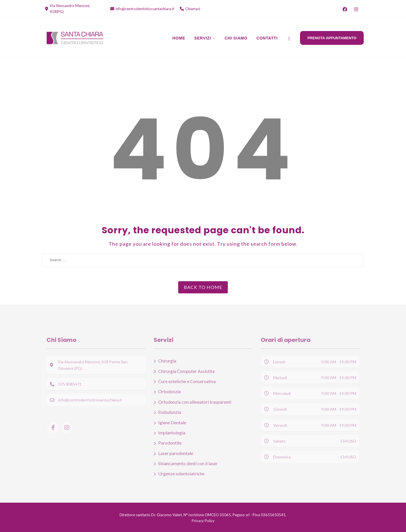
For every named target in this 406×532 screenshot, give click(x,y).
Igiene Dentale (172, 422)
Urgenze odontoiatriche (181, 473)
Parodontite (170, 443)
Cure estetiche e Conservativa (187, 381)
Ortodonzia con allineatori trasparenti (195, 402)
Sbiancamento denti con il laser (188, 463)
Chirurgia (167, 361)
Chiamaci (193, 9)
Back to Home (203, 287)
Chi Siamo (236, 38)
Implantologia (172, 433)
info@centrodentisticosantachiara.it (145, 9)
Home (179, 38)
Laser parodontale (176, 453)
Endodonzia (170, 412)
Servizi (203, 38)
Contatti (267, 38)
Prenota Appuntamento (332, 38)
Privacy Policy (203, 521)
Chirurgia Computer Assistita (186, 371)
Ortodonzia (169, 391)
